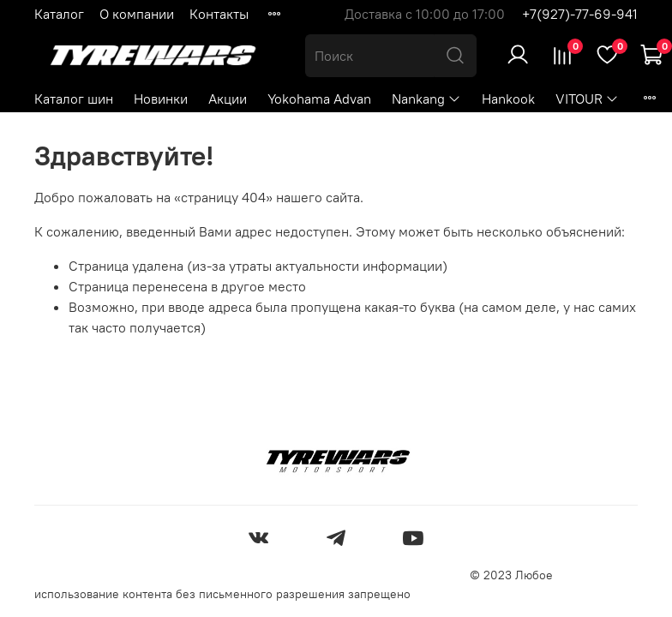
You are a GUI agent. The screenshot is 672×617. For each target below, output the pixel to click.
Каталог (59, 14)
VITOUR (587, 99)
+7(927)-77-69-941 (580, 14)
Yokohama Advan (319, 99)
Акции (228, 99)
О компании (137, 14)
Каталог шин (74, 99)
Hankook (508, 99)
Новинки (161, 99)
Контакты (219, 14)
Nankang (426, 99)
